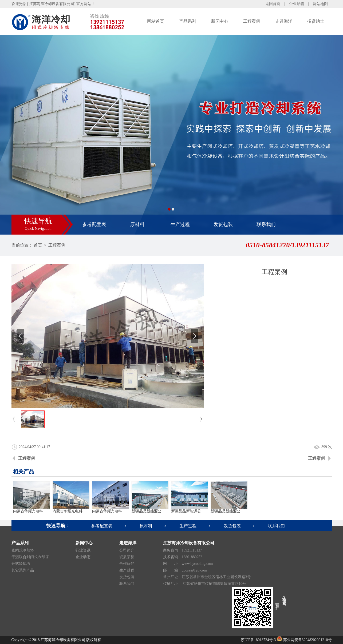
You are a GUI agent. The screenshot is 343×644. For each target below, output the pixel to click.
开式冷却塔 (21, 564)
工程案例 (252, 21)
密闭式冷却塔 (23, 550)
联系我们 (266, 224)
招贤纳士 (316, 21)
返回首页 (273, 4)
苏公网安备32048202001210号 (304, 640)
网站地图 (320, 4)
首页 (38, 245)
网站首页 (156, 21)
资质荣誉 (127, 557)
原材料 (137, 224)
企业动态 (83, 557)
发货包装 (223, 224)
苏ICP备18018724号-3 (258, 640)
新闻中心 (220, 21)
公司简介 (127, 550)
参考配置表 (94, 224)
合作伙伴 (127, 564)
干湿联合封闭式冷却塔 (30, 557)
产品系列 (188, 21)
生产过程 (180, 224)
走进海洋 (284, 21)
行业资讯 (83, 550)
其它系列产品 (23, 570)
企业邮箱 (297, 4)
